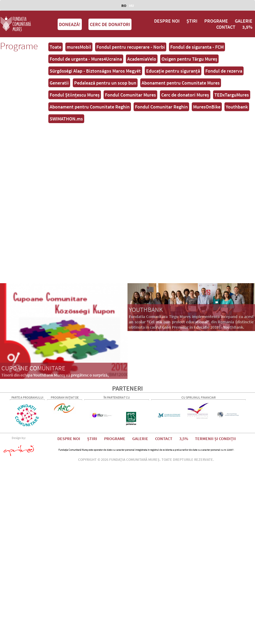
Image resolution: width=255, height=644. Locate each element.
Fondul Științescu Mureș (75, 95)
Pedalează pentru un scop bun (105, 83)
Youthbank (237, 107)
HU (131, 6)
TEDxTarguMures (232, 95)
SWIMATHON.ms (66, 119)
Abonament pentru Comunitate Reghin (90, 107)
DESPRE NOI (167, 21)
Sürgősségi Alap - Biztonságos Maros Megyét (95, 71)
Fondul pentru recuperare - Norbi (131, 47)
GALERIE (244, 21)
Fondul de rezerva (224, 71)
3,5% (247, 27)
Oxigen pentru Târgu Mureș (189, 59)
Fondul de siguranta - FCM (197, 47)
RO (124, 6)
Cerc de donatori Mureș (185, 95)
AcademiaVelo (142, 59)
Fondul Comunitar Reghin (161, 107)
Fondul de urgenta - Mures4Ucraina (86, 59)
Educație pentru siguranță (173, 71)
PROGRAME (216, 21)
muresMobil (79, 47)
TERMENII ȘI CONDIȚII (215, 438)
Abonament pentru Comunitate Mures (181, 83)
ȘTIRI (192, 21)
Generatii (59, 83)
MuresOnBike (207, 107)
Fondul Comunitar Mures (130, 95)
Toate (56, 47)
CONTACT (226, 27)
